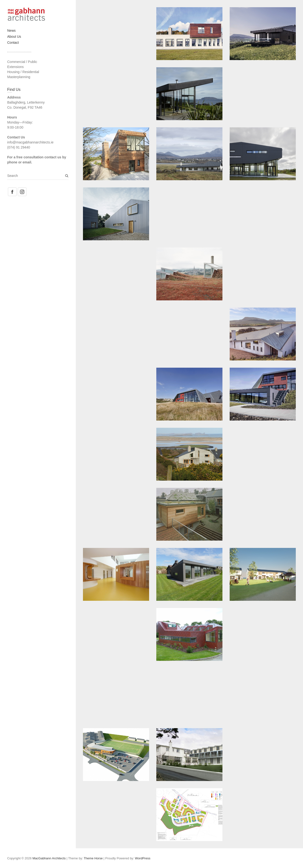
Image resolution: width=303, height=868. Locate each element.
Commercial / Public (22, 62)
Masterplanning (19, 77)
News (11, 31)
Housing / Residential (23, 72)
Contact (13, 43)
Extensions (15, 67)
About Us (14, 37)
